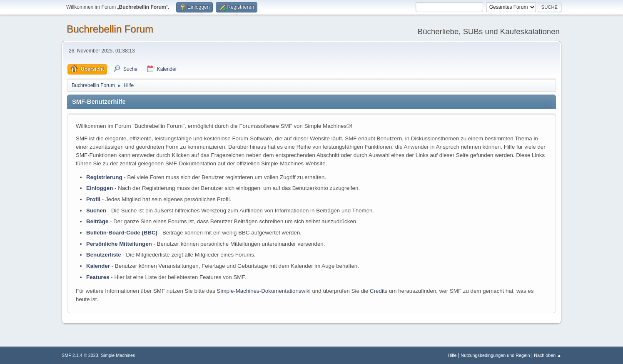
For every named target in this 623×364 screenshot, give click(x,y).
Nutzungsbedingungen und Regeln (495, 355)
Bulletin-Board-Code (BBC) (122, 233)
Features (98, 277)
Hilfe (452, 355)
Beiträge (97, 221)
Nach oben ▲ (548, 355)
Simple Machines (118, 355)
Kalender (98, 266)
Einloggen (100, 188)
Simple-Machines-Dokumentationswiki (264, 291)
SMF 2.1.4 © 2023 (80, 355)
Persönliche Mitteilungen (119, 244)
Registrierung (104, 177)
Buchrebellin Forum (110, 29)
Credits (379, 291)
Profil (93, 199)
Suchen (96, 211)
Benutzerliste (104, 255)
